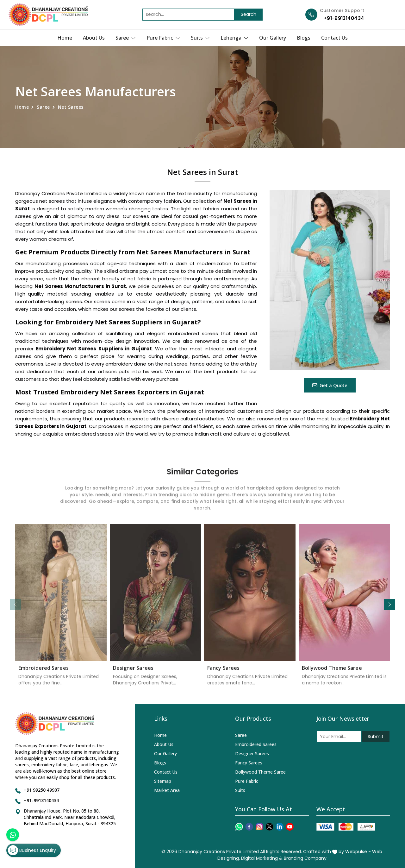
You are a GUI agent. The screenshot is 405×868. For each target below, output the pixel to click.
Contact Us (334, 38)
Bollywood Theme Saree (332, 673)
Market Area (167, 790)
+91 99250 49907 (42, 790)
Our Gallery (273, 38)
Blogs (304, 38)
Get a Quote (330, 385)
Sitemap (163, 781)
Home (65, 38)
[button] (390, 605)
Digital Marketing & (262, 858)
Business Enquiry (32, 850)
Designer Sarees (133, 673)
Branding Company (305, 858)
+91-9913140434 (344, 18)
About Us (94, 38)
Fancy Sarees (223, 673)
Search (249, 14)
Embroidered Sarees (44, 673)
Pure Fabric (163, 38)
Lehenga (234, 38)
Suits (200, 38)
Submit (376, 737)
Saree (126, 38)
